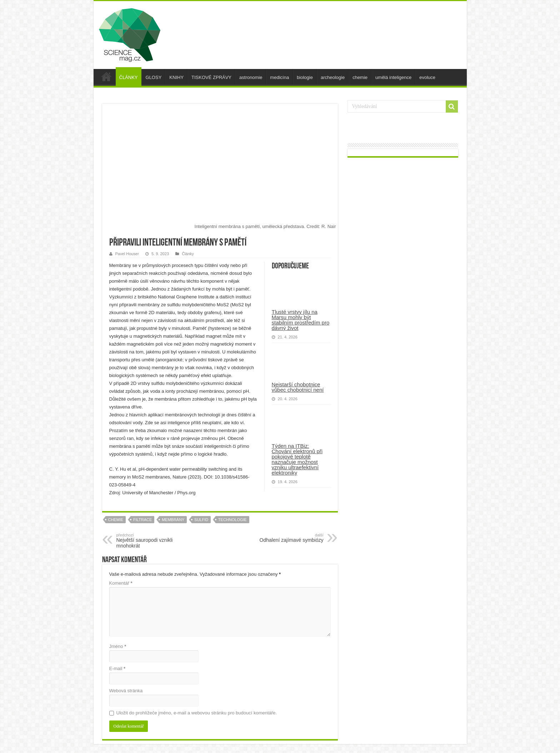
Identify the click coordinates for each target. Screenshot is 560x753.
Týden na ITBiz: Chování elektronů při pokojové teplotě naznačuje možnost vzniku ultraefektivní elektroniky (297, 459)
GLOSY (154, 77)
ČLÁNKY (129, 77)
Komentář (121, 583)
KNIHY (176, 77)
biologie (305, 77)
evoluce (427, 77)
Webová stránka (126, 691)
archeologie (333, 77)
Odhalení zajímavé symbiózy (287, 538)
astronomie (251, 77)
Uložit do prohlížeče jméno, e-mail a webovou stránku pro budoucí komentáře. (197, 713)
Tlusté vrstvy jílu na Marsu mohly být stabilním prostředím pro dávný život (301, 320)
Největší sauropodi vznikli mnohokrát (153, 541)
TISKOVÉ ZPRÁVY (211, 77)
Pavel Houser (127, 254)
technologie (232, 520)
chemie (360, 77)
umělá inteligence (393, 77)
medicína (279, 77)
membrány (173, 520)
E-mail (117, 668)
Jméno (118, 646)
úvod (106, 76)
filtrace (142, 520)
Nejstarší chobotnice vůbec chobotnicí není (298, 387)
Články (188, 254)
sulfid (201, 520)
